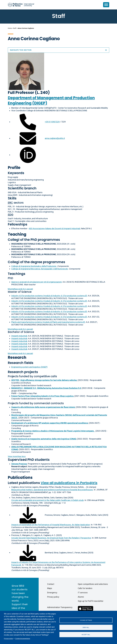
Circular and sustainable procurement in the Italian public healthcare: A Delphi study (47, 500)
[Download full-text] (28, 515)
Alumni (81, 597)
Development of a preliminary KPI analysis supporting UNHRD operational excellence (50, 423)
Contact (51, 584)
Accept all (86, 635)
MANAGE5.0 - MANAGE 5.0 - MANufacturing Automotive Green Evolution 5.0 (46, 388)
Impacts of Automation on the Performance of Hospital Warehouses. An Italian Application (51, 525)
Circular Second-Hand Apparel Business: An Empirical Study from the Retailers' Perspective (51, 538)
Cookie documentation (23, 638)
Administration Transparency (60, 607)
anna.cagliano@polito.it (55, 138)
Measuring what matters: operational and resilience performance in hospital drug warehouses (52, 490)
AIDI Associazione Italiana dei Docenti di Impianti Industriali (54, 229)
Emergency (52, 593)
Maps (50, 588)
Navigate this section (59, 50)
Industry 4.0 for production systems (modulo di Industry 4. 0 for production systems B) (49, 296)
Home (10, 28)
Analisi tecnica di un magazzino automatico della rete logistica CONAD (44, 439)
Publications (20, 477)
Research (17, 357)
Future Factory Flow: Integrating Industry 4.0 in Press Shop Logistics (42, 396)
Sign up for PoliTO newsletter (91, 601)
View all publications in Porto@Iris (69, 483)
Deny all (86, 627)
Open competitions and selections (93, 584)
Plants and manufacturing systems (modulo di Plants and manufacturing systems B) (48, 322)
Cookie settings (86, 620)
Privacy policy (8, 638)
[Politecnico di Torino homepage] (21, 5)
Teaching (17, 234)
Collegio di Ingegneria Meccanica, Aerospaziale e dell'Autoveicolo (40, 269)
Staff (15, 28)
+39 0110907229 (52, 122)
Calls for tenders (85, 588)
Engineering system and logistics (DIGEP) (29, 367)
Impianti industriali (19, 336)
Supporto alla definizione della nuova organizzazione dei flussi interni (43, 407)
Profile (14, 168)
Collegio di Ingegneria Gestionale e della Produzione (34, 266)
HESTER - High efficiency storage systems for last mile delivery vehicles (44, 380)
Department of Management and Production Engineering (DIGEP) (51, 100)
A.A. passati (20, 289)
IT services (83, 593)
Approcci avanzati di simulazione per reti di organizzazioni (37, 282)
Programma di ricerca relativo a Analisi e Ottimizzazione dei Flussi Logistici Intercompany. (53, 431)
